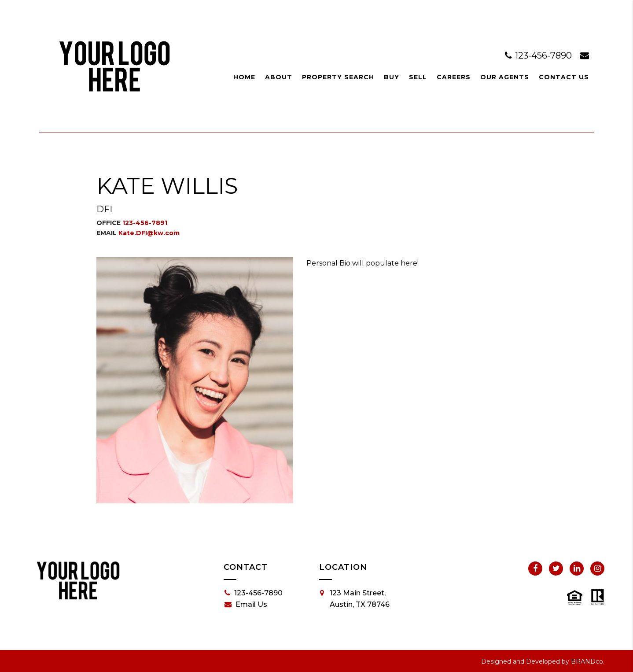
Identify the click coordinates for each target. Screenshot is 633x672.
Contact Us (564, 77)
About (279, 77)
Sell (418, 77)
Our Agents (505, 77)
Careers (454, 77)
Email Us (246, 605)
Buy (392, 77)
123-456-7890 (539, 55)
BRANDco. (588, 661)
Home (244, 77)
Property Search (338, 77)
